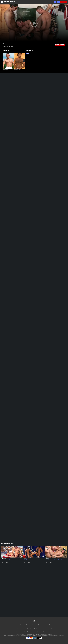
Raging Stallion (5, 562)
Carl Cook (63, 560)
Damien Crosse (5, 560)
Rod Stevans (6, 70)
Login (59, 2)
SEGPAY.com (44, 636)
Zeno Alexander (49, 560)
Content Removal (61, 636)
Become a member (64, 2)
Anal (28, 53)
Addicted (4, 559)
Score (25, 559)
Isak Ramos (59, 560)
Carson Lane (54, 560)
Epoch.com (10, 636)
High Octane (26, 562)
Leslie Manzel (18, 70)
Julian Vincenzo (32, 560)
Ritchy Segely (26, 560)
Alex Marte (9, 560)
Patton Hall (37, 560)
